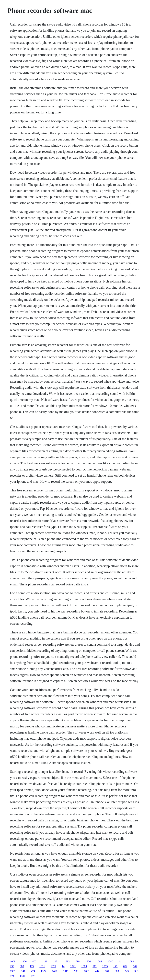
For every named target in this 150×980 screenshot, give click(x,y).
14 (63, 966)
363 (136, 971)
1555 (105, 966)
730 (77, 961)
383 (117, 971)
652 (125, 966)
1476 (55, 971)
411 (121, 961)
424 (33, 971)
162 (135, 966)
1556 (88, 961)
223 (127, 971)
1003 (84, 966)
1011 (66, 971)
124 (12, 976)
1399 (13, 971)
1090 (131, 961)
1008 (13, 961)
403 (32, 966)
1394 (22, 976)
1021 (73, 966)
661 (107, 971)
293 (12, 966)
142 (116, 966)
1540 (110, 961)
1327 (43, 971)
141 (23, 971)
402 (34, 961)
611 (94, 966)
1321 (42, 966)
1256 (24, 961)
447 (97, 971)
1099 (87, 971)
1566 (99, 961)
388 (22, 966)
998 (76, 971)
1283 (34, 976)
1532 (67, 961)
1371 (56, 961)
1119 (45, 961)
